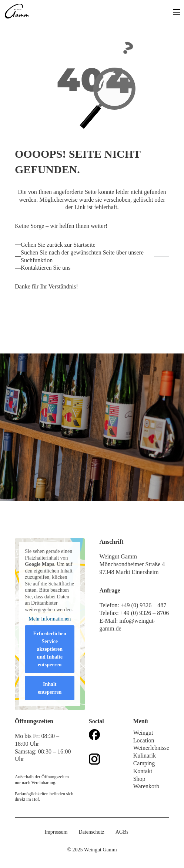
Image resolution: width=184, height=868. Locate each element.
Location (144, 740)
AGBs (122, 832)
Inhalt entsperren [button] (50, 688)
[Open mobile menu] (177, 12)
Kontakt (143, 771)
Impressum (56, 832)
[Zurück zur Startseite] (60, 245)
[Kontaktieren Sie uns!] (47, 268)
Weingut (143, 733)
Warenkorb (146, 786)
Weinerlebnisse (151, 748)
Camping (144, 763)
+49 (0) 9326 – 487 (144, 605)
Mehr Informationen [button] (50, 619)
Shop (139, 779)
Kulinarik (145, 756)
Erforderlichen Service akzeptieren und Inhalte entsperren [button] (50, 649)
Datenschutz (92, 832)
